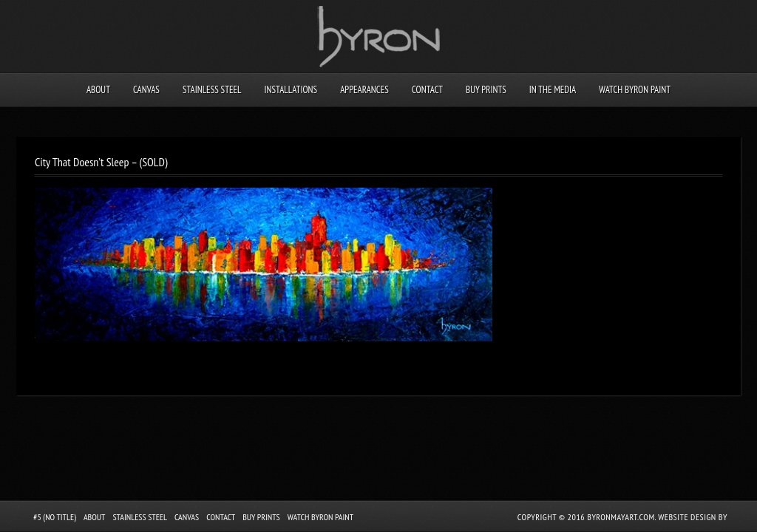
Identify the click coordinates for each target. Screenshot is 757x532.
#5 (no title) (55, 517)
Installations (291, 90)
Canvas (146, 90)
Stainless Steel (212, 90)
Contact (427, 90)
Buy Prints (486, 90)
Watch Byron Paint (635, 90)
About (98, 90)
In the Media (553, 90)
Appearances (364, 90)
